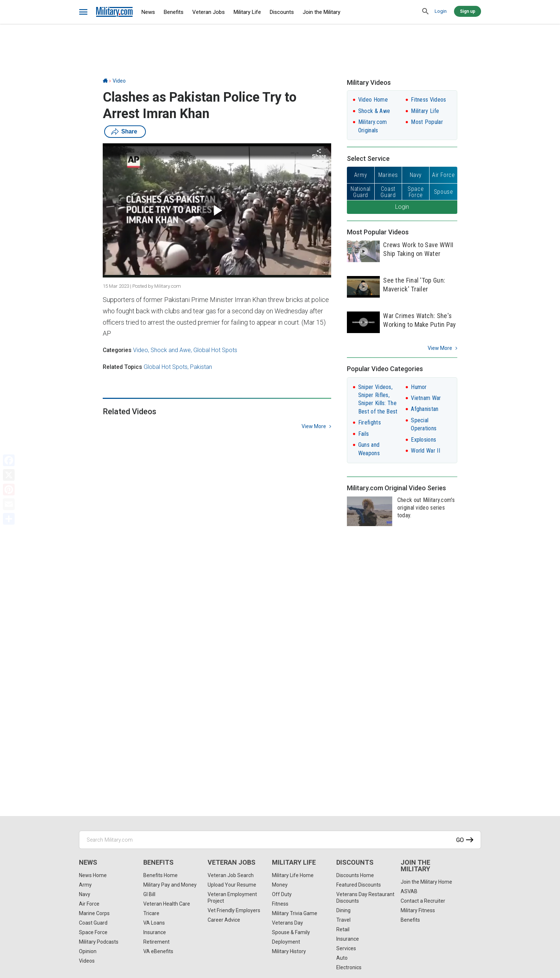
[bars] (84, 12)
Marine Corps (94, 913)
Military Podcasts (99, 942)
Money (280, 885)
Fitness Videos (428, 100)
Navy (85, 894)
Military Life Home (293, 875)
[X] (9, 475)
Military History (289, 951)
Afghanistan (425, 409)
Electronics (349, 967)
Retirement (156, 942)
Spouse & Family (291, 932)
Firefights (370, 422)
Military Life (247, 12)
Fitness (280, 904)
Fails (364, 434)
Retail (343, 929)
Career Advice (224, 920)
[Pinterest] (9, 490)
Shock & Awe (374, 111)
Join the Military (321, 12)
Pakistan (201, 367)
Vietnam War (426, 398)
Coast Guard (93, 923)
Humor (419, 387)
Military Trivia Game (295, 913)
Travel (343, 920)
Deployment (286, 942)
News (148, 12)
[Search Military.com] (280, 840)
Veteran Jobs (209, 12)
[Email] (9, 504)
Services (346, 948)
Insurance (155, 932)
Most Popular (427, 122)
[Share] (9, 519)
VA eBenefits (158, 951)
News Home (93, 875)
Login (441, 11)
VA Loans (154, 923)
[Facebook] (9, 460)
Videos (87, 961)
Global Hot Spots (215, 350)
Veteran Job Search (231, 875)
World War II (425, 451)
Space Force (93, 932)
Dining (343, 910)
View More (440, 348)
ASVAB (409, 891)
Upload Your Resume (232, 885)
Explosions (423, 440)
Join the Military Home (426, 882)
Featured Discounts (359, 885)
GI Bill (149, 894)
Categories (117, 350)
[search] (425, 12)
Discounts (282, 12)
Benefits (174, 12)
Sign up (468, 11)
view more (314, 426)
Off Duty (282, 894)
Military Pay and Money (170, 885)
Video (119, 81)
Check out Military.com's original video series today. (426, 508)
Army (85, 885)
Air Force (89, 904)
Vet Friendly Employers (234, 910)
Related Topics (122, 367)
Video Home (373, 100)
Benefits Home (160, 875)
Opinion (88, 951)
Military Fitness (418, 910)
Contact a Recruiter (423, 901)
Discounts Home (355, 875)
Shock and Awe (171, 350)
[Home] (105, 81)
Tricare (151, 913)
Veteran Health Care (167, 904)
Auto (342, 958)
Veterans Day (287, 923)
